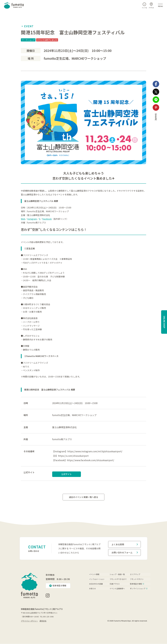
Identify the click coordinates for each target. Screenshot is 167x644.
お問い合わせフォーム (125, 553)
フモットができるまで (118, 579)
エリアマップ (135, 574)
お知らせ (93, 588)
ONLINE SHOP (164, 322)
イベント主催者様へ (117, 588)
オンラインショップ (139, 588)
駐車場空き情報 (137, 584)
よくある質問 (125, 544)
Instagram (32, 219)
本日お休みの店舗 (96, 584)
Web (23, 219)
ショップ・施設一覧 (117, 574)
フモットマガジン (137, 579)
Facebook (47, 219)
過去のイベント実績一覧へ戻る (83, 497)
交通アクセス (115, 584)
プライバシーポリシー (29, 621)
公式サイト (67, 474)
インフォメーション (97, 579)
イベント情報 (94, 574)
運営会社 (43, 621)
